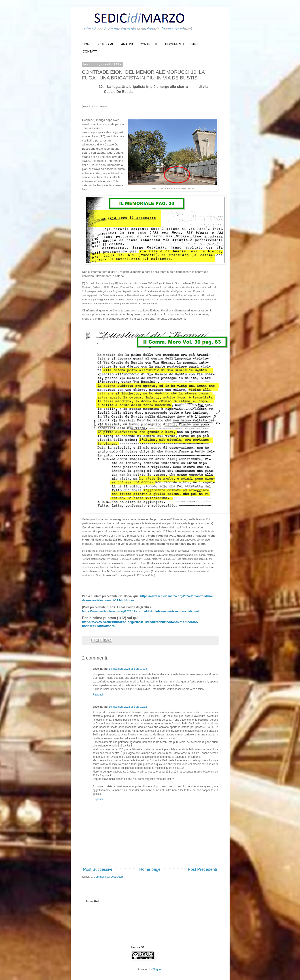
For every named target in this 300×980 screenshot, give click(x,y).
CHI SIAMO (107, 44)
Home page (150, 869)
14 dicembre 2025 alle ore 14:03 (128, 669)
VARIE (195, 44)
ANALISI (127, 44)
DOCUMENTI (175, 44)
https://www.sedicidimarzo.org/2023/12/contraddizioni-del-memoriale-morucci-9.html (141, 611)
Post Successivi (98, 869)
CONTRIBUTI (149, 44)
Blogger (157, 969)
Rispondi (98, 695)
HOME (87, 44)
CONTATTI (90, 51)
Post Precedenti (202, 869)
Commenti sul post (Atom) (109, 877)
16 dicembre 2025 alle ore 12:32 (128, 707)
